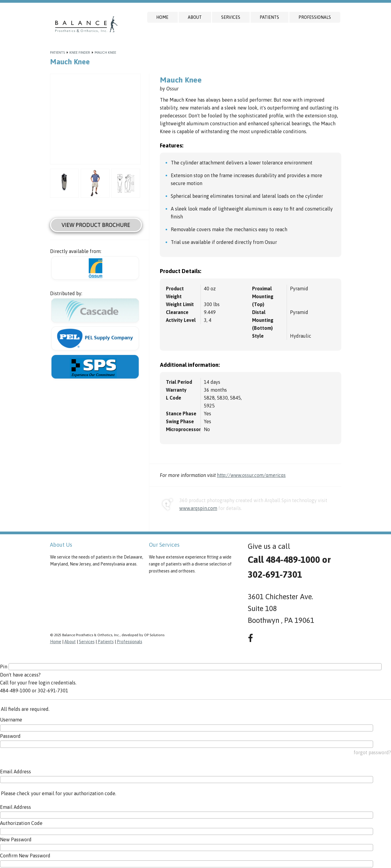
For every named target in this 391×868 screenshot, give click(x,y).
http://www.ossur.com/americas (251, 475)
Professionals (315, 17)
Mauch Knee (105, 52)
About (195, 17)
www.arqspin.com (198, 508)
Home (162, 17)
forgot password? (372, 752)
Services (231, 17)
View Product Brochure (96, 225)
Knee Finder (80, 52)
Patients (269, 17)
